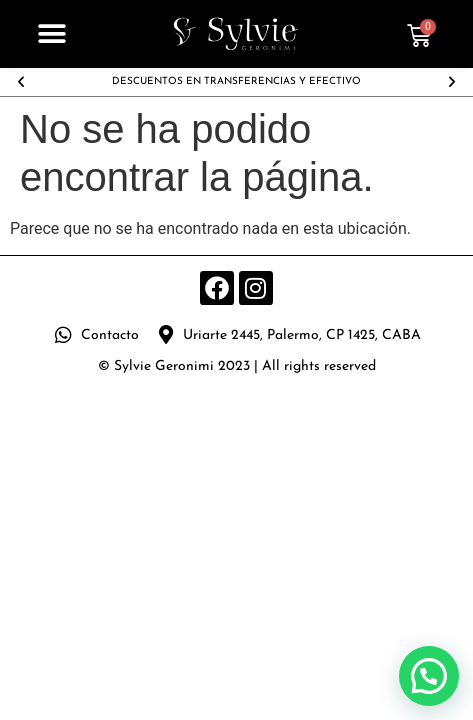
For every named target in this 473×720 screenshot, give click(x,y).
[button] (52, 34)
